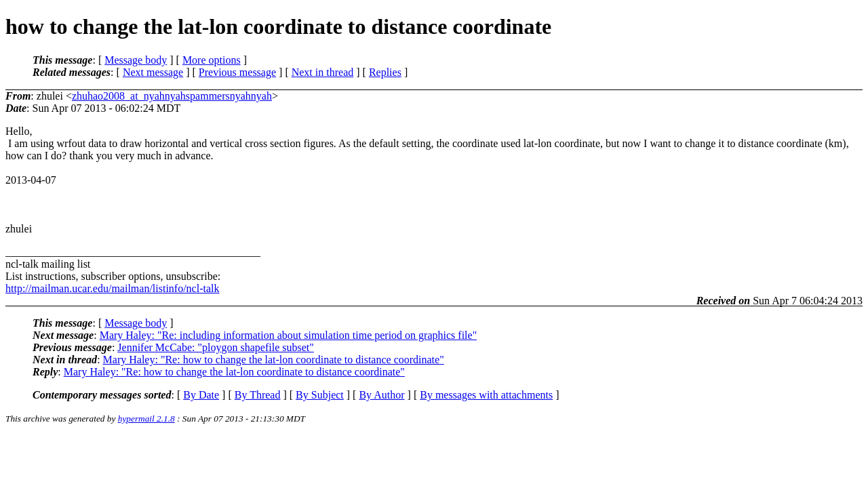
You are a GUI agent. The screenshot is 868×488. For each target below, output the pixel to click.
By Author (381, 395)
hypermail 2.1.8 (146, 419)
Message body (136, 60)
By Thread (258, 395)
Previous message (237, 72)
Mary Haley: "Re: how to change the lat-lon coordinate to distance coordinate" (274, 360)
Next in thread (323, 72)
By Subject (320, 395)
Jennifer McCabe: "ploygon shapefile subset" (215, 347)
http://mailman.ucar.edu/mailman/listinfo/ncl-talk (112, 288)
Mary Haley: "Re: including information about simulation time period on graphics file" (289, 335)
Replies (385, 72)
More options (212, 60)
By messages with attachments (486, 395)
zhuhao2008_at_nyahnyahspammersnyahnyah (172, 96)
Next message (153, 72)
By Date (201, 395)
